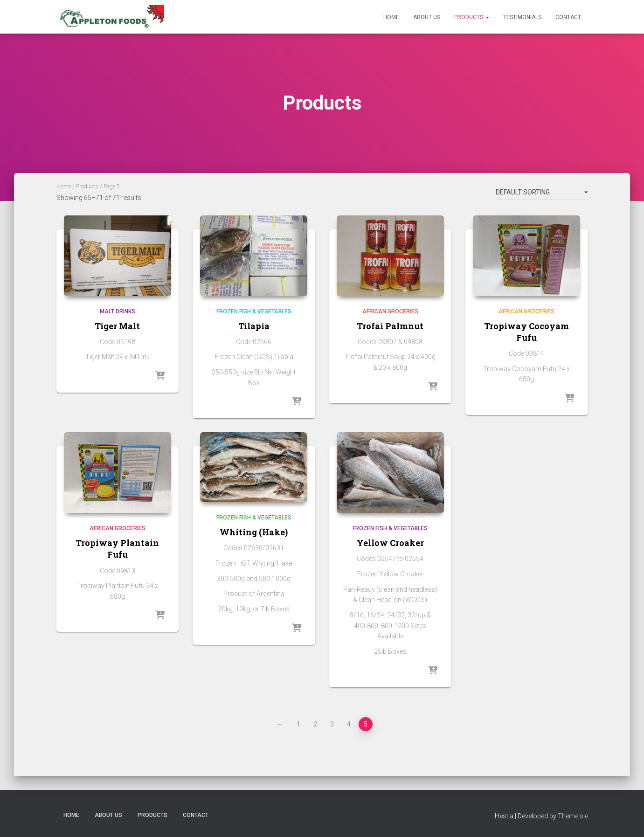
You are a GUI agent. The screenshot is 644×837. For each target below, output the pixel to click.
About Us (427, 17)
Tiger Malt (117, 326)
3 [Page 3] (332, 724)
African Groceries (390, 311)
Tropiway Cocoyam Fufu (526, 332)
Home (391, 17)
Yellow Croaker (390, 543)
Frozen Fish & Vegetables (254, 311)
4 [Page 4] (349, 724)
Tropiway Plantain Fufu (117, 549)
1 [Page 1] (298, 724)
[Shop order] (542, 194)
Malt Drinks (118, 311)
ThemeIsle (573, 816)
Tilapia (254, 326)
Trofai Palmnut (390, 326)
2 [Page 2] (315, 724)
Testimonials (522, 17)
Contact (568, 17)
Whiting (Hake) (254, 532)
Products (472, 17)
